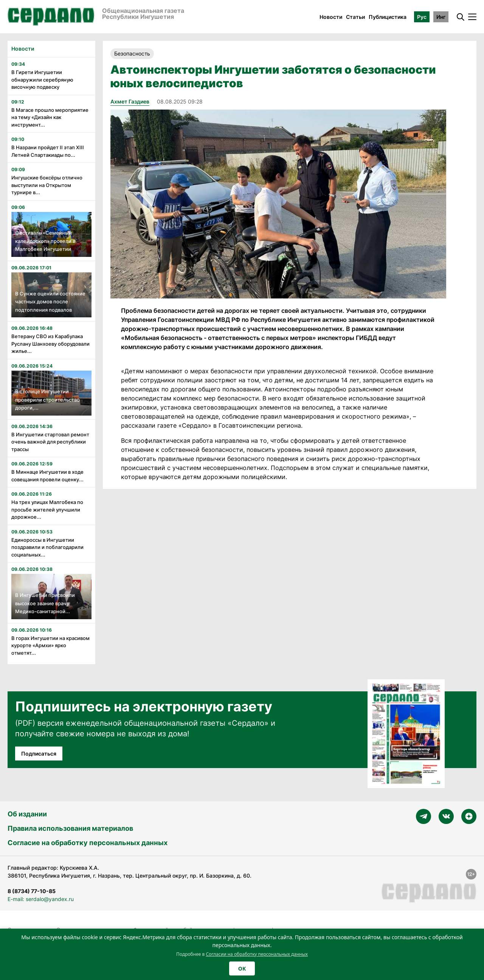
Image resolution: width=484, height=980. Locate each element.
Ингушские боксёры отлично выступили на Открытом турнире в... (47, 185)
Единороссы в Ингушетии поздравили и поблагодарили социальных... (47, 547)
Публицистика (388, 17)
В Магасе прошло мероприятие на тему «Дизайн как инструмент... (50, 117)
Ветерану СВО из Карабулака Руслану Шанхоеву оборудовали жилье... (50, 344)
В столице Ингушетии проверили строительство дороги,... (47, 400)
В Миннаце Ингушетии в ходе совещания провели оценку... (47, 476)
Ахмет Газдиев (130, 101)
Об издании (27, 814)
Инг (441, 17)
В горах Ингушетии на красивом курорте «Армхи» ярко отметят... (50, 645)
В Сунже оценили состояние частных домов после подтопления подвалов (50, 302)
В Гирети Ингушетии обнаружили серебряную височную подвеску (42, 80)
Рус (422, 17)
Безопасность (132, 53)
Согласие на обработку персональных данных (88, 843)
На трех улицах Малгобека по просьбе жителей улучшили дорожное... (47, 509)
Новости (331, 17)
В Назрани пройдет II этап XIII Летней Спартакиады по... (48, 151)
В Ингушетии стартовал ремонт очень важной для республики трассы (50, 442)
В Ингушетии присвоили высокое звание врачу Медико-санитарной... (45, 603)
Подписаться (39, 754)
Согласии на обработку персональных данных (257, 954)
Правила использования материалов (70, 828)
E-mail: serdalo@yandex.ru (41, 899)
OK (242, 968)
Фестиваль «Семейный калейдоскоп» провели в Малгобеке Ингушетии (45, 241)
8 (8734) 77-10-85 (32, 891)
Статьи (355, 17)
